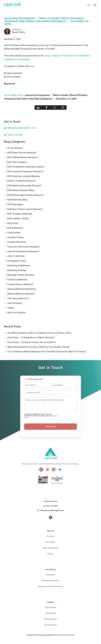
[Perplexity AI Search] (54, 470)
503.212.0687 (52, 506)
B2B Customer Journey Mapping (24, 176)
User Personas (15, 303)
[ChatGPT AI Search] (41, 470)
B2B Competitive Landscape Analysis (26, 167)
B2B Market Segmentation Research (25, 195)
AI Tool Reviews (15, 148)
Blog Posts (10, 84)
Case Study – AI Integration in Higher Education (31, 337)
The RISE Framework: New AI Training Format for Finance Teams (39, 333)
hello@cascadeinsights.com (21, 128)
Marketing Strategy (17, 270)
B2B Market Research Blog (21, 190)
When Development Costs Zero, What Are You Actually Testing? (39, 347)
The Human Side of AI (18, 298)
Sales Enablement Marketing (22, 289)
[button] (89, 5)
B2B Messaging (15, 204)
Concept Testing (15, 237)
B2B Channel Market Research (22, 157)
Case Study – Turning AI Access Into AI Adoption (32, 342)
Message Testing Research (21, 275)
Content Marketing (17, 242)
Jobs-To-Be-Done (16, 256)
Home (7, 95)
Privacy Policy (70, 635)
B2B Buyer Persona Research (22, 153)
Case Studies (14, 233)
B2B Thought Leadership (20, 214)
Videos (11, 308)
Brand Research (15, 228)
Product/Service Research (20, 284)
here (32, 66)
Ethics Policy (59, 635)
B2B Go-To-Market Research (21, 181)
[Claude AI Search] (47, 470)
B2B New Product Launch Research (25, 209)
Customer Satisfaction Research (23, 247)
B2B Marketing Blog (17, 200)
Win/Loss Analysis (16, 313)
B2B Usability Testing (18, 218)
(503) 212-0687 (15, 135)
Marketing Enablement (19, 265)
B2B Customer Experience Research (25, 171)
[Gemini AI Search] (60, 470)
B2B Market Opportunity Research (24, 186)
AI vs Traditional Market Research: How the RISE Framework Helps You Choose (47, 352)
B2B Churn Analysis (17, 162)
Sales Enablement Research (21, 294)
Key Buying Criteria (17, 261)
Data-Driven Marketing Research (23, 251)
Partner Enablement (17, 280)
